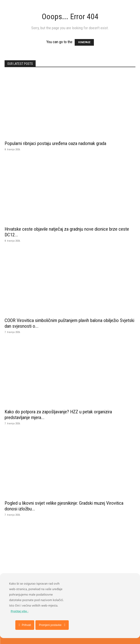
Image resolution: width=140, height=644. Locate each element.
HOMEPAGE (84, 42)
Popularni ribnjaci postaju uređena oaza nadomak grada (55, 143)
